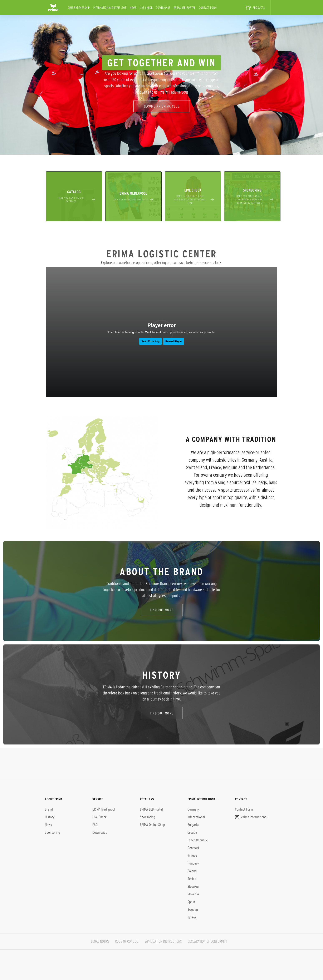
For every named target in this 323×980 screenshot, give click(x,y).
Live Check (146, 8)
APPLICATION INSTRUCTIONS (163, 941)
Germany (194, 809)
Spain (191, 902)
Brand (49, 809)
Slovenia (193, 894)
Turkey (192, 917)
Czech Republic (198, 840)
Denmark (194, 848)
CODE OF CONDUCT (127, 941)
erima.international (251, 817)
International (196, 817)
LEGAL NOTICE (100, 941)
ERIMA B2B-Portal (185, 8)
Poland (192, 871)
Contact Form (208, 8)
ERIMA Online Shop (152, 825)
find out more (162, 610)
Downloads (163, 8)
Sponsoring (52, 832)
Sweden (193, 910)
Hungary (193, 863)
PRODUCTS (255, 8)
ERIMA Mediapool (104, 809)
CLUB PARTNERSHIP (79, 8)
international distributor (110, 8)
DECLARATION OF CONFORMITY (207, 941)
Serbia (192, 879)
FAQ (95, 825)
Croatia (192, 832)
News (133, 8)
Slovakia (193, 886)
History (50, 817)
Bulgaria (193, 825)
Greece (192, 856)
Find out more (162, 713)
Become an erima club (161, 106)
